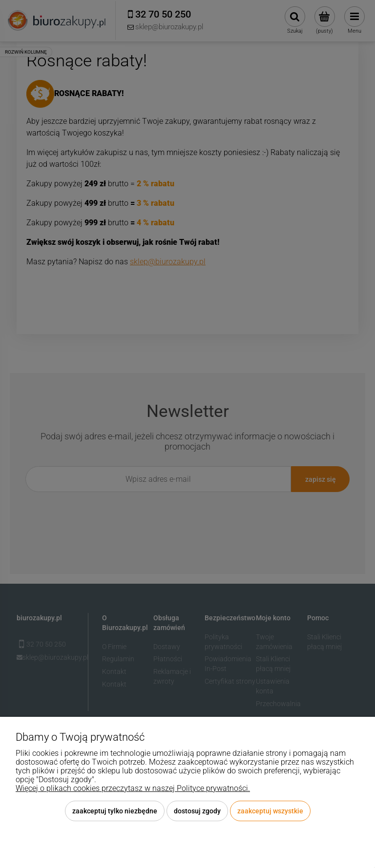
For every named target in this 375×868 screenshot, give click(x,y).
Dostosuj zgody (197, 811)
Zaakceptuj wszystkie (270, 811)
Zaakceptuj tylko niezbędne (115, 811)
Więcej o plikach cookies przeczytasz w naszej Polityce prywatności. (133, 788)
